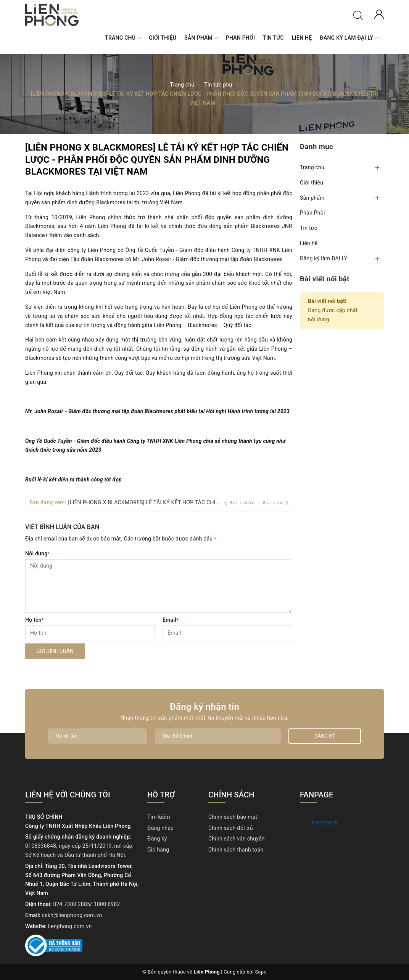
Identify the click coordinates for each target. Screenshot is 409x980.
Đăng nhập (160, 828)
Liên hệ (302, 38)
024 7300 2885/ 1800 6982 (86, 904)
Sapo (261, 972)
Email (171, 620)
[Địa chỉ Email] (218, 736)
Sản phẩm (201, 38)
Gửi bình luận (55, 651)
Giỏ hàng (158, 850)
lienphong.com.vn (70, 926)
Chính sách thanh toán (236, 850)
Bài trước (241, 503)
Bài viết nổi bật (325, 279)
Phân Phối (240, 38)
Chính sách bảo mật (233, 817)
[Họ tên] (90, 633)
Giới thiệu (163, 38)
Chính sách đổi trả (231, 828)
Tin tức (273, 38)
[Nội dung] (159, 586)
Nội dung (37, 553)
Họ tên (35, 620)
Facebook (325, 822)
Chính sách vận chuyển (237, 839)
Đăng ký (157, 839)
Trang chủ (123, 38)
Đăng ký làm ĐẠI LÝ (349, 38)
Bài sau (275, 503)
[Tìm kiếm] (358, 15)
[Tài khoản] (379, 14)
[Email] (227, 633)
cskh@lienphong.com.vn (72, 915)
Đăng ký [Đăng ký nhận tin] (325, 736)
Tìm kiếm (159, 817)
